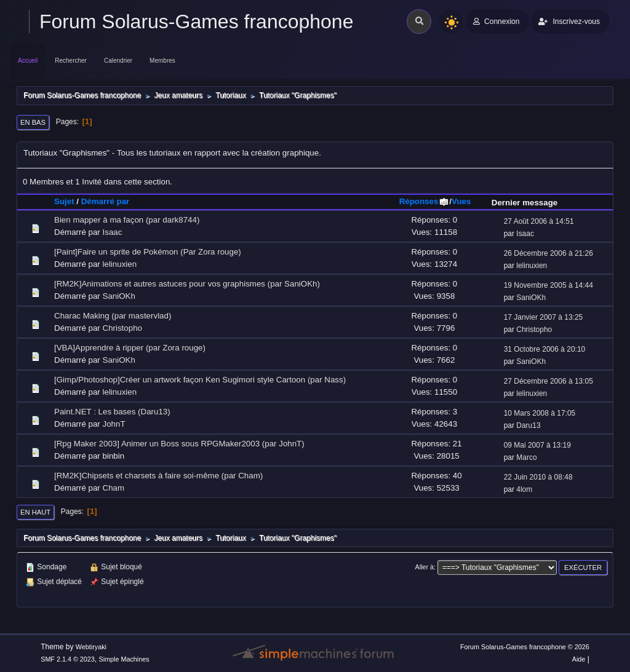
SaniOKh (119, 296)
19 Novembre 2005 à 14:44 (548, 285)
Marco (526, 457)
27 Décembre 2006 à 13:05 (548, 381)
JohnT (114, 424)
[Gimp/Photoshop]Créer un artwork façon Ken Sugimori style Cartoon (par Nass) (200, 380)
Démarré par (106, 201)
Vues (461, 201)
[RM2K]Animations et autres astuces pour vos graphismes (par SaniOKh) (187, 284)
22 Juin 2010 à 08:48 (538, 477)
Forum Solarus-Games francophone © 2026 (525, 647)
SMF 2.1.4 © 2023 (68, 659)
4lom (524, 489)
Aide (579, 659)
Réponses (425, 201)
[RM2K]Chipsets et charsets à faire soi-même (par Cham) (158, 476)
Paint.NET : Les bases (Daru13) (112, 412)
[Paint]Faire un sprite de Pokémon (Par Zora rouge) (148, 252)
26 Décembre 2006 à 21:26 (548, 253)
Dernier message (524, 203)
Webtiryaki (91, 647)
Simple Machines (124, 659)
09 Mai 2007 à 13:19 (537, 445)
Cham (114, 488)
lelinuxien (120, 264)
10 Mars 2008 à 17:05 (540, 413)
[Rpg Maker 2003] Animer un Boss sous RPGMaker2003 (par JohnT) (179, 444)
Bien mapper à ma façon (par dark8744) (127, 220)
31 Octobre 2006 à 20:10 (545, 349)
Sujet (64, 201)
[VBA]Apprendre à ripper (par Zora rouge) (130, 348)
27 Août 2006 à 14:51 (539, 221)
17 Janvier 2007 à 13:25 (544, 317)
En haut (35, 512)
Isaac (113, 232)
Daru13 (528, 425)
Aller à (425, 567)
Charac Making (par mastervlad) (113, 316)
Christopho (122, 328)
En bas (33, 122)
